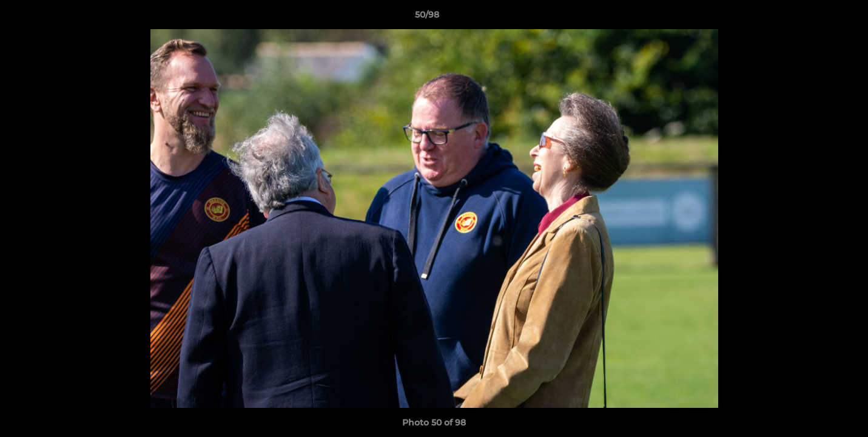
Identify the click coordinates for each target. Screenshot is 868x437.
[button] (817, 18)
